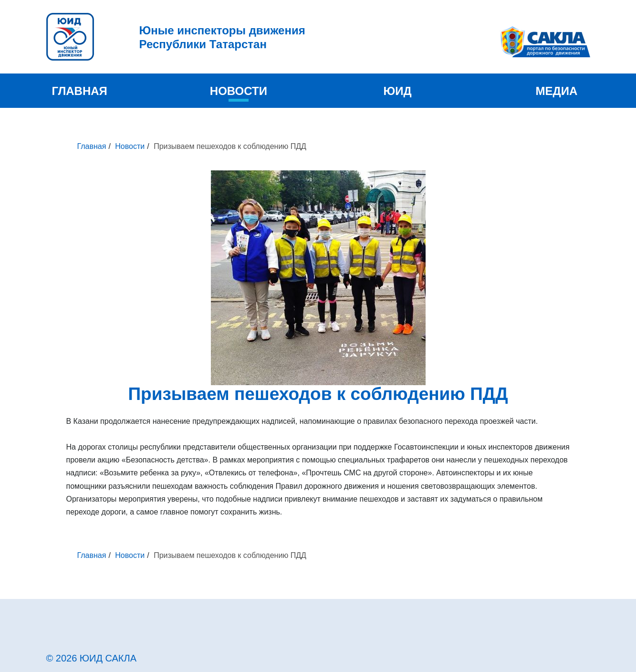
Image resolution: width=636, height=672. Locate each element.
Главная (79, 91)
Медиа (557, 91)
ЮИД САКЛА (108, 658)
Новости (239, 91)
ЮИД (398, 91)
